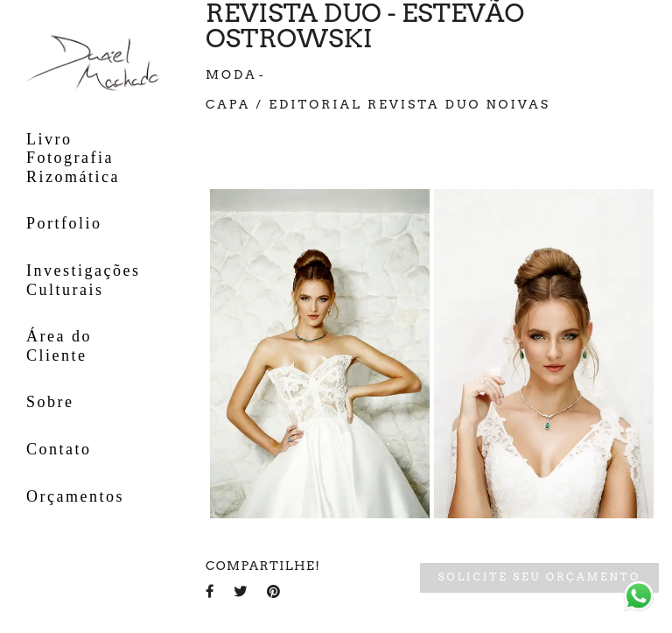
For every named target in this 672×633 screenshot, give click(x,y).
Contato (59, 449)
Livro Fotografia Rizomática (73, 158)
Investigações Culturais (83, 280)
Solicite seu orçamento (539, 577)
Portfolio (64, 223)
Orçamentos (75, 496)
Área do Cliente (59, 346)
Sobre (50, 402)
